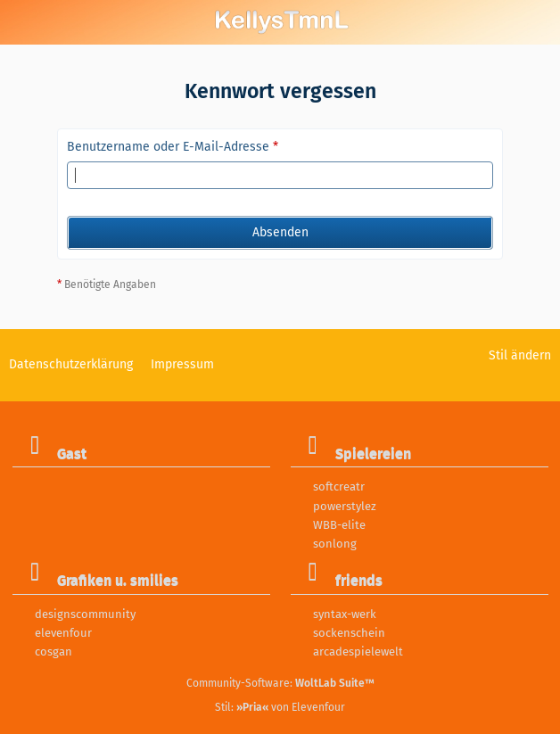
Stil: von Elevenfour (280, 707)
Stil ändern (520, 355)
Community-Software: (280, 683)
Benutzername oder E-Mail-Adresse (168, 147)
